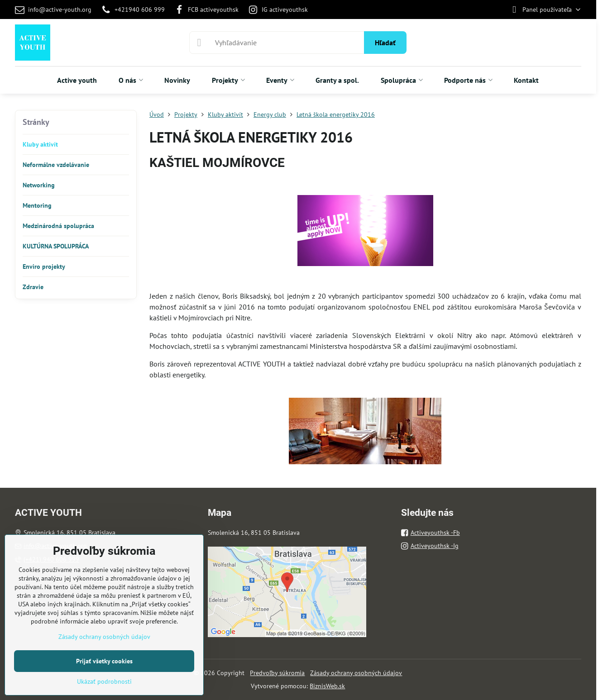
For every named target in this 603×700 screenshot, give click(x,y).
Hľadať (385, 43)
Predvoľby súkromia (277, 673)
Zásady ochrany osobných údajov (356, 673)
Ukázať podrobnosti (104, 681)
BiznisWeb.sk (327, 686)
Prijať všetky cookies (104, 661)
